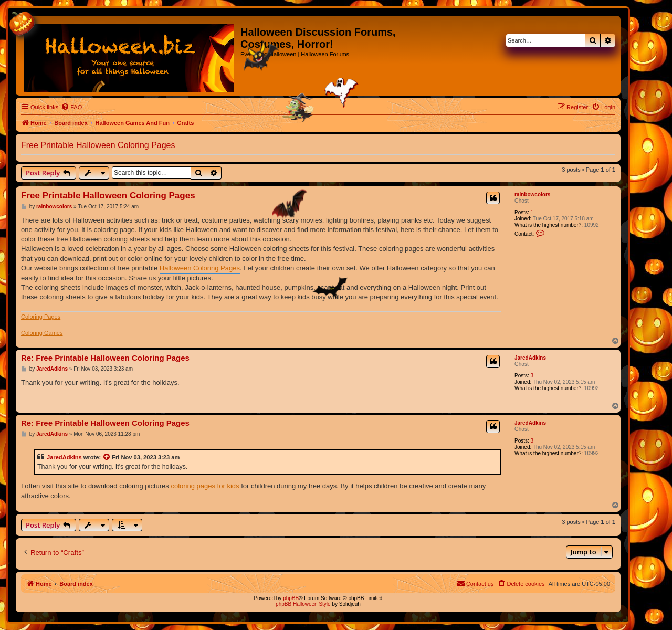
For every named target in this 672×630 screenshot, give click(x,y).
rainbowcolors (532, 195)
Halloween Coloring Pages (200, 268)
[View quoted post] (107, 457)
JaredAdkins (530, 358)
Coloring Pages (41, 317)
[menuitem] (71, 107)
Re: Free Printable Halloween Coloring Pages (105, 358)
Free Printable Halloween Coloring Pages (98, 145)
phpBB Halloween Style (303, 604)
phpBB (291, 598)
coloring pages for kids (205, 486)
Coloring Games (42, 333)
